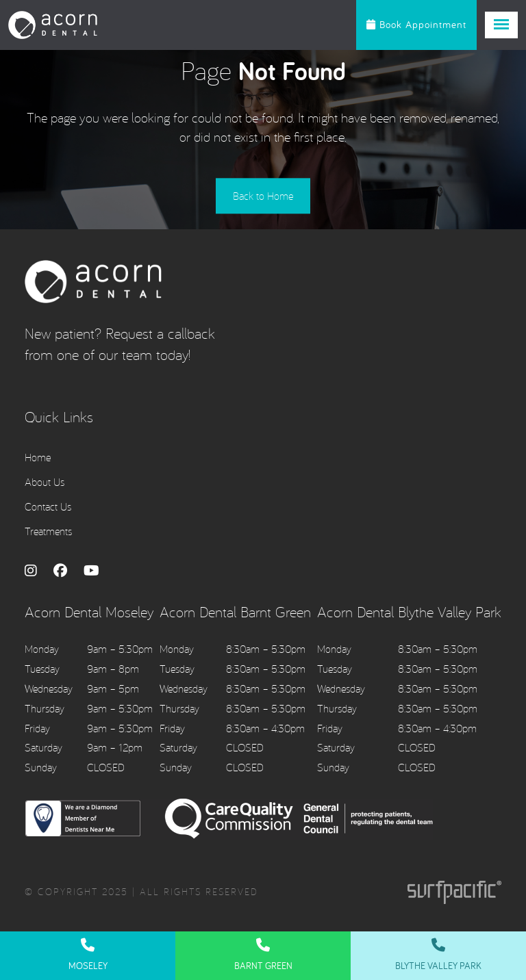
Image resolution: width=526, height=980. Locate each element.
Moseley (88, 955)
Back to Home (263, 197)
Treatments (48, 532)
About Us (45, 482)
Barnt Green (263, 955)
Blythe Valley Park (438, 955)
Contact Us (48, 507)
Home (38, 458)
